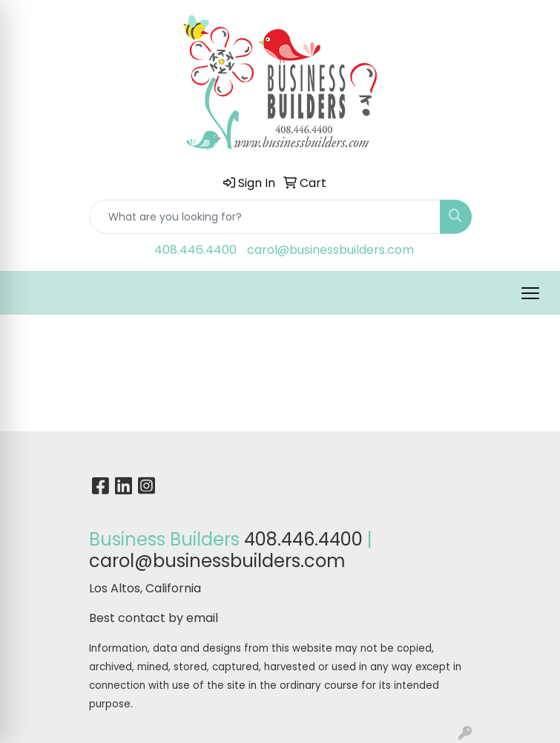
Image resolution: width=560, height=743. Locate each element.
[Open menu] (530, 293)
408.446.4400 (195, 250)
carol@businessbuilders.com (330, 250)
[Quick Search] (265, 217)
